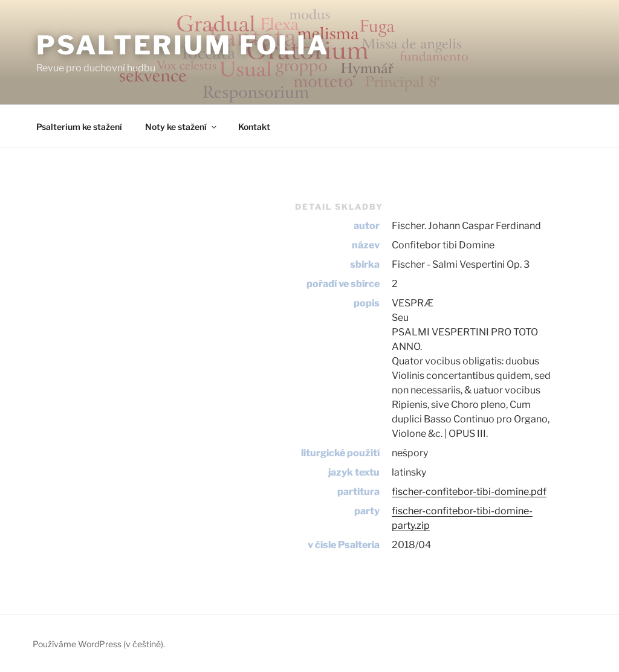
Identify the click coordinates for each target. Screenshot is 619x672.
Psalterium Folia (183, 45)
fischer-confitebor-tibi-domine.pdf (469, 492)
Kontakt (254, 127)
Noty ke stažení (182, 127)
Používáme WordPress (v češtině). (99, 644)
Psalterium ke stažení (79, 127)
